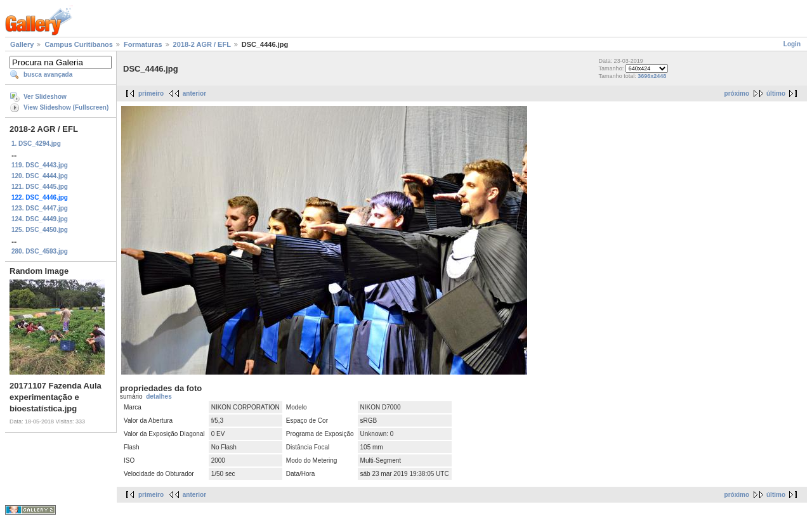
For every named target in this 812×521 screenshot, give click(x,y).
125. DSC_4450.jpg (40, 230)
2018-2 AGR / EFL (202, 44)
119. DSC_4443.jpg (40, 165)
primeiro (151, 93)
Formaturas (143, 44)
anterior (194, 93)
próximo (737, 93)
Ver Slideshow (45, 97)
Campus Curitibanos (79, 44)
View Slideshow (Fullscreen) (66, 107)
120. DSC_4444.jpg (40, 176)
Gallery (22, 44)
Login (792, 44)
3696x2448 (652, 76)
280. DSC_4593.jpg (40, 251)
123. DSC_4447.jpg (40, 208)
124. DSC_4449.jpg (40, 219)
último (776, 93)
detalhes (159, 396)
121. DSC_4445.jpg (40, 187)
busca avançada (48, 74)
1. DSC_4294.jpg (36, 144)
